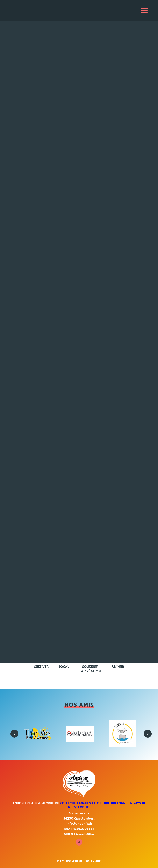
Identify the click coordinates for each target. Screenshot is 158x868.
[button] (12, 732)
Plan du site (92, 861)
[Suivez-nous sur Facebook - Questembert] (79, 845)
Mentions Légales (70, 861)
